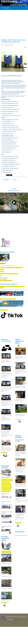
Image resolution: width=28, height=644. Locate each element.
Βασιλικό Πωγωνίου (5, 601)
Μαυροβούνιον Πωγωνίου (7, 588)
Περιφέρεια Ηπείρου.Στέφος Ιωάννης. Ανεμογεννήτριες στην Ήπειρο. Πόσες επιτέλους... (7, 375)
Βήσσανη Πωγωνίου (6, 519)
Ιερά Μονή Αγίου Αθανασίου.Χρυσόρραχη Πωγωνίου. (20, 357)
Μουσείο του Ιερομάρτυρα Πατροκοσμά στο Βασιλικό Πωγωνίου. (21, 454)
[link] (11, 268)
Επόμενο (15, 179)
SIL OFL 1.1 (16, 619)
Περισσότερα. (18, 419)
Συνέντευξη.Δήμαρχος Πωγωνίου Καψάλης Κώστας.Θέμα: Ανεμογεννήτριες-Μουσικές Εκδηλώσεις (7, 434)
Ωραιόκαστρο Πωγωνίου (6, 563)
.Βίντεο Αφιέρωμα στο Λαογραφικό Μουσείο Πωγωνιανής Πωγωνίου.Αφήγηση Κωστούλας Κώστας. (20, 516)
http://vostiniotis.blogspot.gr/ (21, 535)
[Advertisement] (13, 23)
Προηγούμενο (6, 179)
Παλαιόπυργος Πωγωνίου (7, 576)
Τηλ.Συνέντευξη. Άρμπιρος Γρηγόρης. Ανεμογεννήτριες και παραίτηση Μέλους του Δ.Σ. (7, 418)
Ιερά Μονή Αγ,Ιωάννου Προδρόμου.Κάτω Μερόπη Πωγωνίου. (21, 372)
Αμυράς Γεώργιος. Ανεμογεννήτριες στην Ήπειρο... (6, 361)
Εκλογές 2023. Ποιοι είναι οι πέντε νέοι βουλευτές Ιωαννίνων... (13, 41)
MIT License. (4, 618)
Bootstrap (3, 617)
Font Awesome (4, 619)
